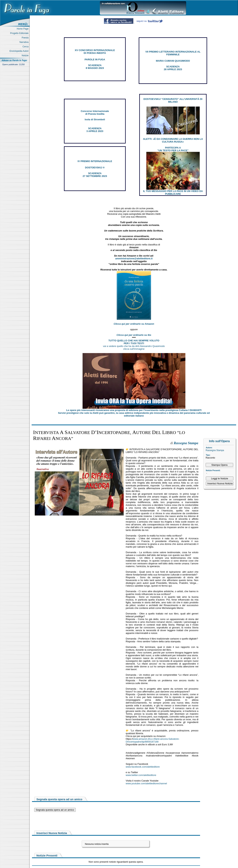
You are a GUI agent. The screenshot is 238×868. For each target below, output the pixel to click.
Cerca (26, 47)
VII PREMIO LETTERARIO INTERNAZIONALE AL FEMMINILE (173, 53)
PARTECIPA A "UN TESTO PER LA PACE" (173, 149)
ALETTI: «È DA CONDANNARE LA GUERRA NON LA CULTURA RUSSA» (173, 140)
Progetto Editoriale (20, 33)
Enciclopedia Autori (20, 51)
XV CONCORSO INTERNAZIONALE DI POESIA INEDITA (95, 52)
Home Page (23, 29)
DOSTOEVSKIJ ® (95, 168)
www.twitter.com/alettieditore (141, 775)
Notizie (26, 56)
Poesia (26, 38)
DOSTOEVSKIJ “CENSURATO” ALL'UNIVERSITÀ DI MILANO (173, 100)
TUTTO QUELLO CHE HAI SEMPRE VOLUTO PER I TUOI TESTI (134, 342)
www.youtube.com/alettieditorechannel (146, 783)
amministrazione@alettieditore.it (134, 258)
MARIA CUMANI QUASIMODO (173, 61)
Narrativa (25, 42)
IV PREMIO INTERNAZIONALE (95, 161)
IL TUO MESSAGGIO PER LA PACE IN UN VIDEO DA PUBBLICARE (173, 192)
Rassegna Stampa (215, 450)
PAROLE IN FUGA (95, 59)
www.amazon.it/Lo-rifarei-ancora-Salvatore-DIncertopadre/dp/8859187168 (153, 740)
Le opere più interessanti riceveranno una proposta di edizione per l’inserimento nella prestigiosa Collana (134, 410)
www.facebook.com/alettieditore (143, 767)
